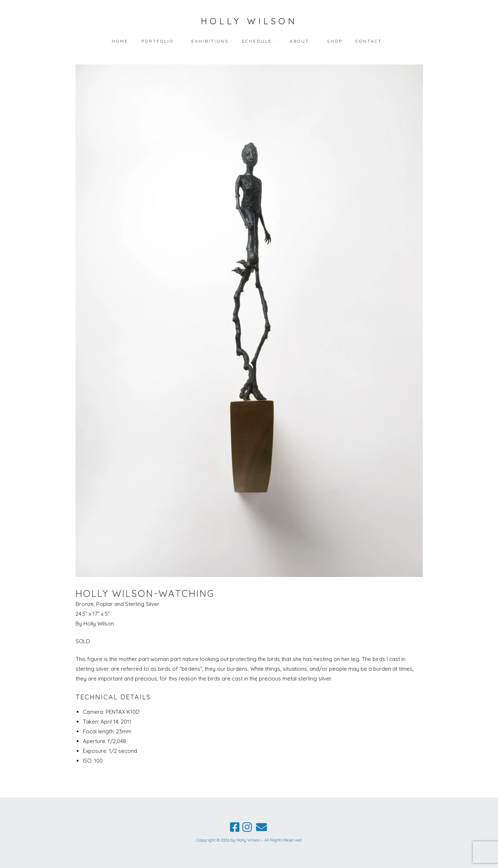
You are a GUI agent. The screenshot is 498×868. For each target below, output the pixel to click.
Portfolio (158, 41)
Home (120, 41)
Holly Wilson (249, 21)
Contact (369, 41)
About (299, 41)
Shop (335, 41)
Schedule (257, 41)
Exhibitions (210, 41)
